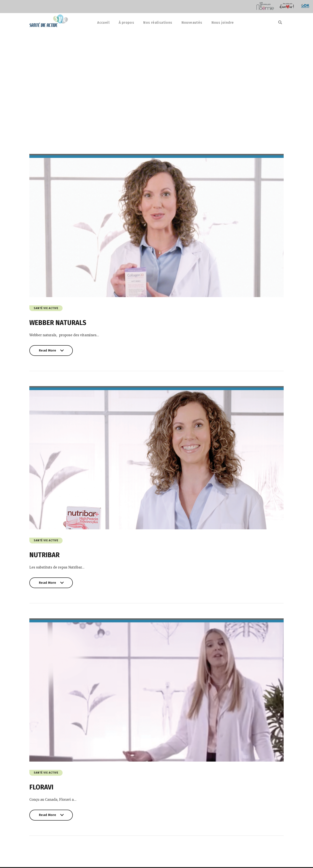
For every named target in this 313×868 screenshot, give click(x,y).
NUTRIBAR (44, 556)
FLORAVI (41, 788)
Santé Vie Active (46, 309)
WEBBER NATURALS (58, 323)
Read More (51, 353)
